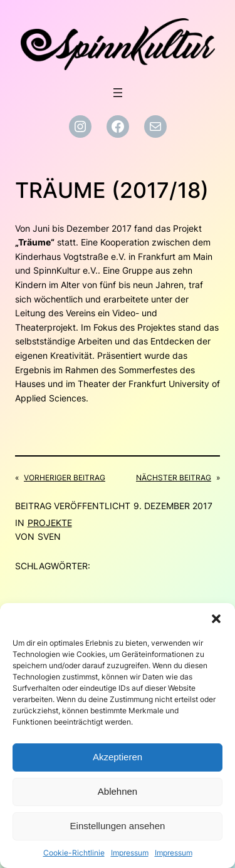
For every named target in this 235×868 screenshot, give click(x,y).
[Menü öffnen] (118, 93)
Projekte (50, 523)
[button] (216, 619)
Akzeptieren (118, 757)
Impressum (130, 853)
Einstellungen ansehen (118, 826)
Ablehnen (118, 791)
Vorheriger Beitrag (65, 478)
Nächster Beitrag (174, 478)
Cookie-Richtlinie (74, 853)
